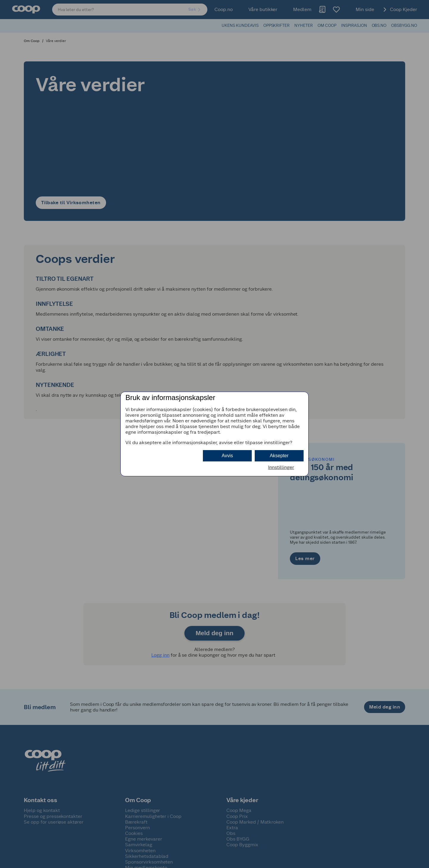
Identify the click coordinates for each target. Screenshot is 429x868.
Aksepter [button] (279, 456)
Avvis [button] (227, 456)
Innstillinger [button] (281, 467)
